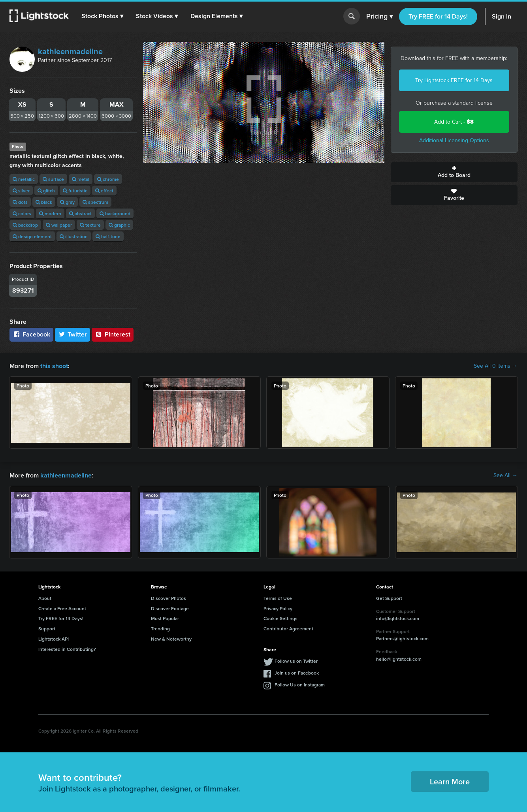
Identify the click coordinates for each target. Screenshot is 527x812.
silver (21, 191)
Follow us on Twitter (296, 661)
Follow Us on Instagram (300, 684)
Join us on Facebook (297, 672)
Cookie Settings (280, 618)
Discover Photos (168, 598)
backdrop (25, 225)
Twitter (73, 334)
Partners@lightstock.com (402, 638)
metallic (24, 179)
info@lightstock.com (398, 618)
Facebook (31, 334)
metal (81, 179)
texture (90, 225)
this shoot (54, 366)
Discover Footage (170, 608)
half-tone (108, 236)
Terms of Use (278, 598)
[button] (102, 16)
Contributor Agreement (288, 629)
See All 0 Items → (496, 366)
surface (53, 179)
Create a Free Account (62, 608)
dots (20, 202)
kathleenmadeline (70, 51)
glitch (46, 191)
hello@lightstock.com (399, 659)
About (45, 598)
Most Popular (165, 618)
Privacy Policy (278, 608)
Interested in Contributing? (67, 649)
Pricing (379, 17)
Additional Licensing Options (454, 140)
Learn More (450, 781)
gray (67, 202)
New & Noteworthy (171, 639)
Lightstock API (54, 639)
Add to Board (454, 172)
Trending (160, 629)
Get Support (389, 598)
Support (47, 629)
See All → (505, 476)
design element (32, 236)
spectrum (95, 202)
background (115, 213)
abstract (80, 213)
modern (50, 213)
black (44, 202)
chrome (108, 179)
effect (104, 191)
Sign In (502, 16)
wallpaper (59, 225)
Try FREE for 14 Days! (438, 16)
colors (22, 213)
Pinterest (113, 334)
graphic (119, 225)
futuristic (75, 191)
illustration (74, 236)
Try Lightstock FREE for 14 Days (454, 80)
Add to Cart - (454, 122)
